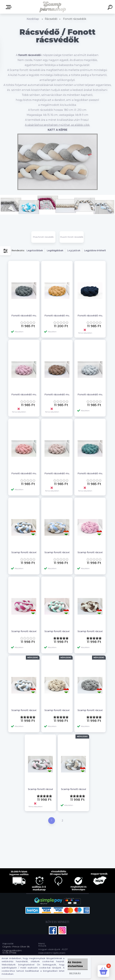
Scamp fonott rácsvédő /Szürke (91, 710)
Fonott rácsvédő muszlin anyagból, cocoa (58, 473)
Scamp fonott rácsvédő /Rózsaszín (91, 552)
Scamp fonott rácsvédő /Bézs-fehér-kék (58, 552)
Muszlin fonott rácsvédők (72, 237)
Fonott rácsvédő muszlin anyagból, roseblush (25, 394)
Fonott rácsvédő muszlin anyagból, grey (25, 315)
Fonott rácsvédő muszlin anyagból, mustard (58, 315)
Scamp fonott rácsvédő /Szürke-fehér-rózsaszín (42, 789)
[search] (111, 8)
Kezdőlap (33, 19)
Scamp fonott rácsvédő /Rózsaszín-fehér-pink (25, 631)
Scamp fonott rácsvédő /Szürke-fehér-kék (25, 552)
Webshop (9, 7)
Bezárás (75, 973)
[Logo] (53, 7)
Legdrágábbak (55, 250)
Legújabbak (74, 250)
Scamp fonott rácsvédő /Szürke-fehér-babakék (25, 710)
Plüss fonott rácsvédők (43, 237)
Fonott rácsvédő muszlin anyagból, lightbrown (58, 394)
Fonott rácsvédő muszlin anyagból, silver (91, 394)
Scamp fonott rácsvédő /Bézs (58, 710)
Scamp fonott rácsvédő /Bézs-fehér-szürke (75, 789)
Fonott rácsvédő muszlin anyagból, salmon (25, 473)
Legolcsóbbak (35, 250)
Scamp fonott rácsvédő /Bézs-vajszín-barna (91, 631)
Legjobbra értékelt (95, 250)
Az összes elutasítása (75, 964)
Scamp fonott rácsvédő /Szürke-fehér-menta (58, 631)
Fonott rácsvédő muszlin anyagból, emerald (91, 473)
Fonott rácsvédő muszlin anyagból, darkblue (91, 315)
